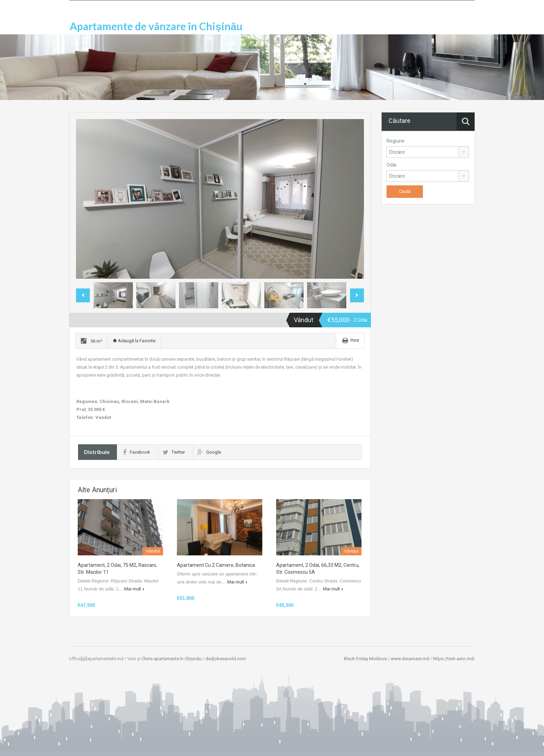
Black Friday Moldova (365, 659)
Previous (83, 295)
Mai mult (134, 589)
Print (355, 340)
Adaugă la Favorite (134, 341)
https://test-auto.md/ (454, 659)
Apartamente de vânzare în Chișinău (156, 26)
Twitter (174, 452)
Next (357, 295)
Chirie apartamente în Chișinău (172, 659)
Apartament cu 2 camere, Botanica (216, 565)
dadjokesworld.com (226, 659)
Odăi (392, 165)
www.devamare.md (410, 659)
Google (209, 452)
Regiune (396, 141)
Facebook (137, 452)
